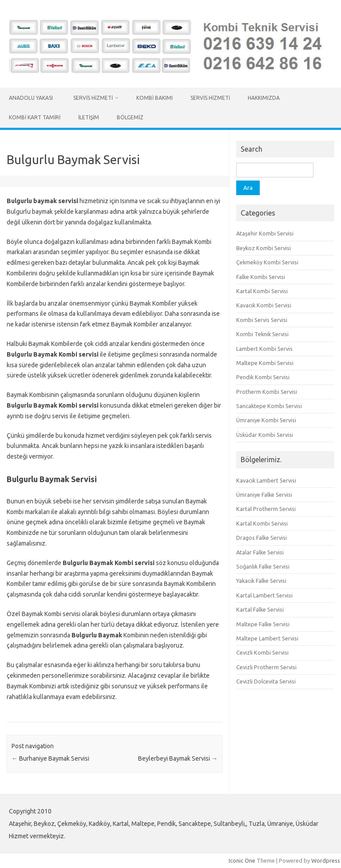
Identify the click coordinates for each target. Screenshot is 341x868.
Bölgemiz (130, 117)
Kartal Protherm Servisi (266, 509)
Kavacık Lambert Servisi (266, 480)
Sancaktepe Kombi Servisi (269, 406)
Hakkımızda (264, 98)
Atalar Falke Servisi (260, 552)
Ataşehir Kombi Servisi (265, 233)
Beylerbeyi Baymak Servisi (178, 758)
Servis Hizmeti (93, 98)
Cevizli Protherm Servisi (266, 667)
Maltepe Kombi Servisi (265, 363)
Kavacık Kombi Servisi (264, 305)
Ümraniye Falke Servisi (264, 495)
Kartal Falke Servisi (260, 609)
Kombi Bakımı (155, 98)
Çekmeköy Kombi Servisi (267, 262)
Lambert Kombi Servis (264, 349)
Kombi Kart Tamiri (35, 117)
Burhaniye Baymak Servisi (50, 758)
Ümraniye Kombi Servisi (266, 420)
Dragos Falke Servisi (262, 538)
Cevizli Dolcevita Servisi (266, 681)
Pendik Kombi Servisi (263, 377)
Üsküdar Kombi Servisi (265, 435)
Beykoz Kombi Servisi (264, 248)
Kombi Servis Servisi (262, 320)
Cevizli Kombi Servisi (262, 652)
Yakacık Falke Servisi (261, 581)
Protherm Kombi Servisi (267, 392)
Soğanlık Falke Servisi (263, 566)
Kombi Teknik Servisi (262, 334)
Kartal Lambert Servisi (264, 595)
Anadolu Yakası (32, 98)
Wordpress (326, 860)
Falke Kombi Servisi (261, 277)
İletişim (89, 117)
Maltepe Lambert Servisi (267, 638)
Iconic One (242, 860)
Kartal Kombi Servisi (262, 291)
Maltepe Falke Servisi (263, 624)
